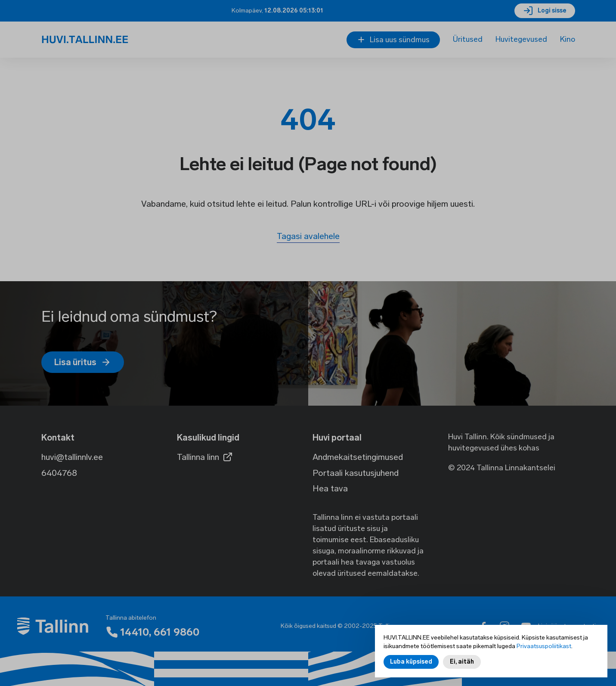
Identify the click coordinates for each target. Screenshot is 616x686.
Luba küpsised (411, 662)
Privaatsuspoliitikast (544, 646)
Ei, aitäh (462, 662)
